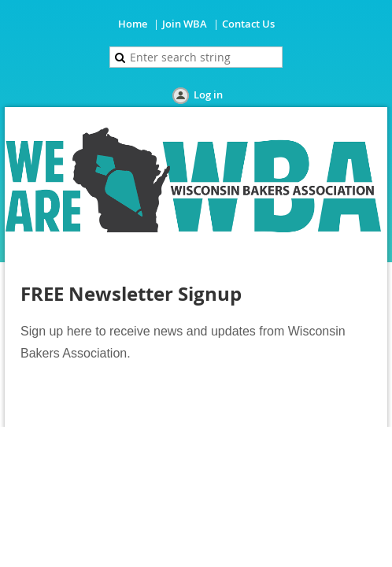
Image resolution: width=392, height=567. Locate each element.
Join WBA (185, 24)
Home (133, 24)
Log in (208, 94)
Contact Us (248, 24)
